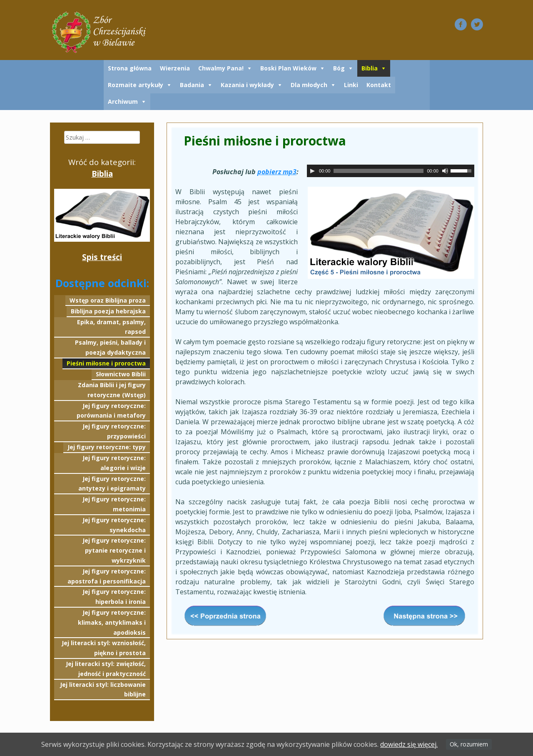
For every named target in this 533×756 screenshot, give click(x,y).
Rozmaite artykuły (136, 85)
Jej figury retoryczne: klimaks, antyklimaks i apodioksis (112, 622)
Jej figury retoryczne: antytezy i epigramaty (112, 484)
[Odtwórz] (312, 171)
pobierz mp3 (277, 172)
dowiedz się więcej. (409, 744)
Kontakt (379, 85)
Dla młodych (309, 85)
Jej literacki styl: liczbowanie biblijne (103, 690)
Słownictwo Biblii (121, 374)
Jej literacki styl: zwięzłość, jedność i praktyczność (106, 669)
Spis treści (102, 257)
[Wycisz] (445, 171)
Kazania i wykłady (247, 85)
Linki (351, 85)
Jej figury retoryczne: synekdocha (114, 525)
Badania (192, 85)
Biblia (370, 68)
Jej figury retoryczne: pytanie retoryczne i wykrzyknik (114, 550)
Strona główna (130, 68)
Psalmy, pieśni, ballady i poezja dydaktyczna (110, 347)
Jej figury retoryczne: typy (107, 447)
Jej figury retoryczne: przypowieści (114, 431)
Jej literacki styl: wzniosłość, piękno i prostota (104, 648)
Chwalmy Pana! (221, 68)
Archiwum (123, 101)
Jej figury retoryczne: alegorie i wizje (114, 463)
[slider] (379, 171)
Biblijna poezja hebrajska (108, 311)
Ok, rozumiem (469, 744)
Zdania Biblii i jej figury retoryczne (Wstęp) (112, 390)
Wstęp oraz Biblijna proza (108, 300)
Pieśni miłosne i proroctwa (106, 363)
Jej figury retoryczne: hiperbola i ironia (114, 597)
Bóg (339, 68)
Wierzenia (175, 68)
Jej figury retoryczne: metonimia (114, 504)
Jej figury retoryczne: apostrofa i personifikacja (107, 576)
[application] (391, 171)
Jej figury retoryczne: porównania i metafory (111, 411)
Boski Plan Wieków (288, 68)
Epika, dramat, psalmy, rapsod (111, 327)
